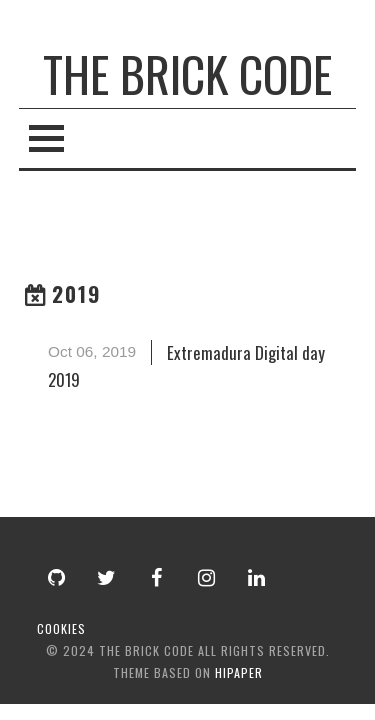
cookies (61, 628)
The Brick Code (187, 73)
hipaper (239, 672)
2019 (77, 293)
